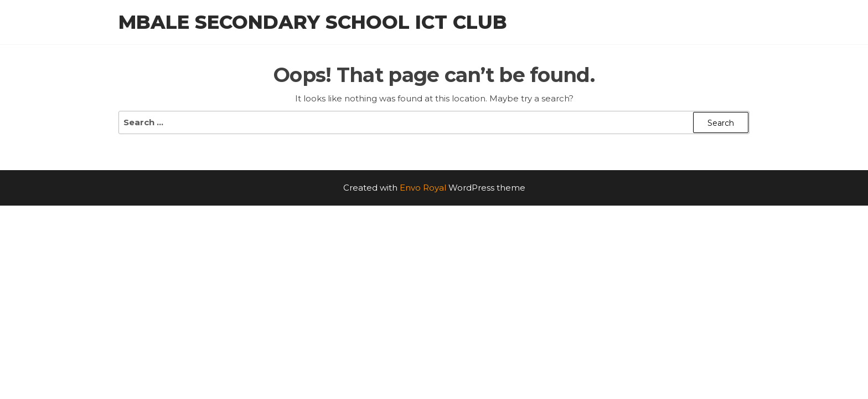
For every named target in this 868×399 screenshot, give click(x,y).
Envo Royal (423, 188)
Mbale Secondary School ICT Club (313, 22)
